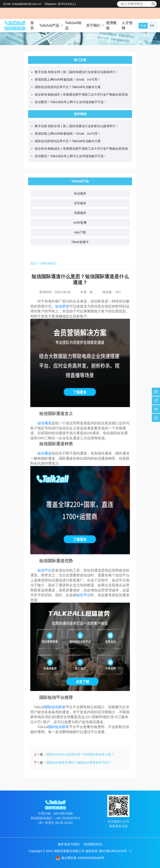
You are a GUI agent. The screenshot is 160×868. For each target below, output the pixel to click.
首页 (33, 263)
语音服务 (80, 203)
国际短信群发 (55, 707)
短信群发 (62, 306)
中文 (143, 26)
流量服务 (80, 213)
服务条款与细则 (69, 844)
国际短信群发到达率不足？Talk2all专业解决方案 (68, 87)
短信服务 (80, 193)
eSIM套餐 (80, 223)
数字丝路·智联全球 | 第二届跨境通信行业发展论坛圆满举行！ (77, 72)
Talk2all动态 (48, 263)
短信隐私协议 (93, 844)
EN (152, 26)
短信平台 (83, 595)
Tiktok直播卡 (80, 242)
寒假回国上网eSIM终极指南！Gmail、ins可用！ (68, 79)
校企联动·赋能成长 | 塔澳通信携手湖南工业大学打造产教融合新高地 (81, 94)
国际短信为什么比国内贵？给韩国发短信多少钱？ (80, 754)
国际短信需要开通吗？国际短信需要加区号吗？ (79, 762)
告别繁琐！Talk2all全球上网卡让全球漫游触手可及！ (71, 102)
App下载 (80, 232)
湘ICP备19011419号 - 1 (115, 851)
